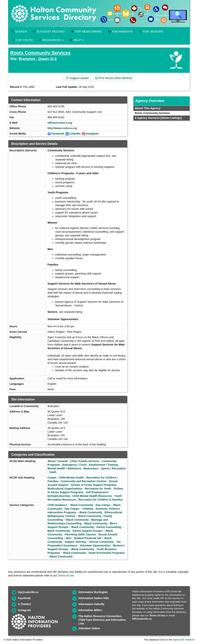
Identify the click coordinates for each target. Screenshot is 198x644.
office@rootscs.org (60, 123)
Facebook (58, 134)
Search (19, 31)
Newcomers (91, 468)
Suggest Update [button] (77, 78)
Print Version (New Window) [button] (114, 78)
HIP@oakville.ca (142, 619)
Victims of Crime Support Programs (93, 485)
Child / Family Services (85, 461)
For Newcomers (86, 31)
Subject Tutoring (75, 542)
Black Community (82, 505)
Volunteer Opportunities (95, 545)
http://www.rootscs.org (62, 128)
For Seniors (151, 31)
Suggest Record (49, 31)
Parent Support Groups (87, 531)
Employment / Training (103, 465)
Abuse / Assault (58, 461)
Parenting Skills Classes (80, 534)
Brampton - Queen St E (38, 59)
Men (69, 538)
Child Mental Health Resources (92, 496)
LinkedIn (75, 134)
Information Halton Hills (94, 598)
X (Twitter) (24, 604)
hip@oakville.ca (28, 592)
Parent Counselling (109, 527)
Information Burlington (93, 592)
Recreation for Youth (98, 489)
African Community (101, 542)
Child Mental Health (71, 478)
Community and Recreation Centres (84, 481)
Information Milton (90, 610)
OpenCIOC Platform (184, 640)
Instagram (92, 134)
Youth (53, 472)
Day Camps (103, 505)
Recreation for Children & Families (101, 500)
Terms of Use (66, 575)
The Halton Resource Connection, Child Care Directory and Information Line (102, 620)
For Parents (120, 31)
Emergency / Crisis (75, 465)
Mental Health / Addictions (64, 468)
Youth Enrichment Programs (107, 553)
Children (88, 509)
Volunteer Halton (89, 628)
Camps (52, 478)
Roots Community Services (40, 53)
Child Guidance (58, 505)
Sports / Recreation (113, 468)
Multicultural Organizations (65, 489)
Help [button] (77, 40)
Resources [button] (51, 40)
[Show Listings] (171, 118)
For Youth (22, 40)
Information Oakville (92, 604)
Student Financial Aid (87, 538)
